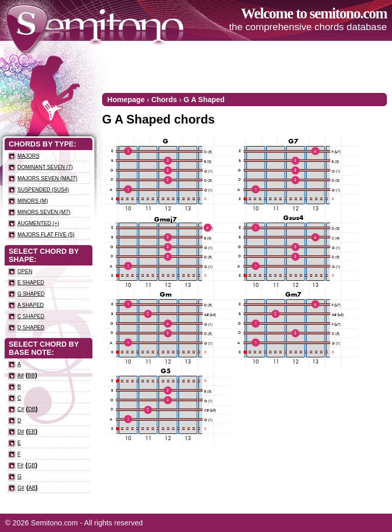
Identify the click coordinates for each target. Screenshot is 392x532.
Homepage (126, 100)
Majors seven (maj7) (47, 178)
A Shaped (31, 305)
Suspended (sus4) (43, 190)
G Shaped (31, 294)
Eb (32, 432)
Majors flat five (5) (46, 235)
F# (20, 465)
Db (32, 409)
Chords (164, 100)
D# (21, 432)
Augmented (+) (38, 223)
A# (21, 376)
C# (21, 409)
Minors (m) (33, 201)
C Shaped (31, 316)
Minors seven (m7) (44, 212)
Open (25, 271)
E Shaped (31, 283)
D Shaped (31, 328)
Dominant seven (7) (45, 167)
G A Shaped (204, 100)
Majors (28, 156)
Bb (32, 376)
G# (21, 488)
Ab (32, 488)
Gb (31, 465)
